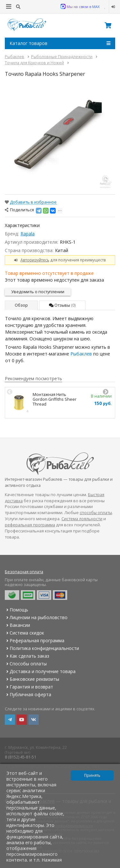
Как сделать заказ (27, 656)
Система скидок (24, 633)
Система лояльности (82, 519)
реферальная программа (30, 525)
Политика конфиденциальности (42, 648)
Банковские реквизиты (32, 679)
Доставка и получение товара (40, 671)
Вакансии (17, 625)
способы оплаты (96, 513)
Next (106, 392)
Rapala (28, 234)
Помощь (16, 610)
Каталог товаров (60, 43)
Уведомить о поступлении (38, 292)
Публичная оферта (28, 694)
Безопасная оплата (24, 572)
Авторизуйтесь (35, 260)
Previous (10, 392)
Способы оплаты (26, 664)
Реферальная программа (35, 640)
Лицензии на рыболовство (36, 617)
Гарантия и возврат (29, 687)
